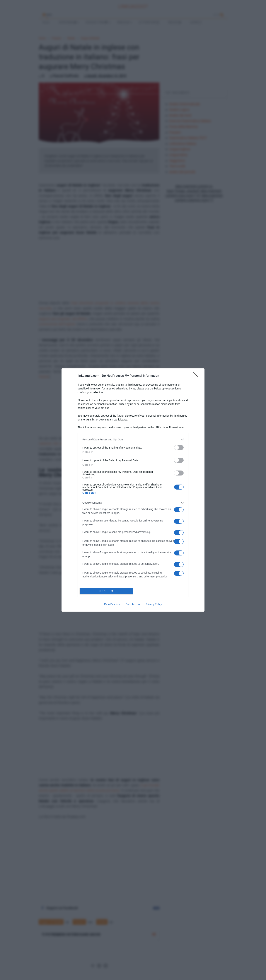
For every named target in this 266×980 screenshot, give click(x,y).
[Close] (197, 376)
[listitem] (133, 439)
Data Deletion (112, 604)
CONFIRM (106, 591)
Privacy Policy (154, 604)
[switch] (179, 448)
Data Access (133, 604)
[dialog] (133, 490)
